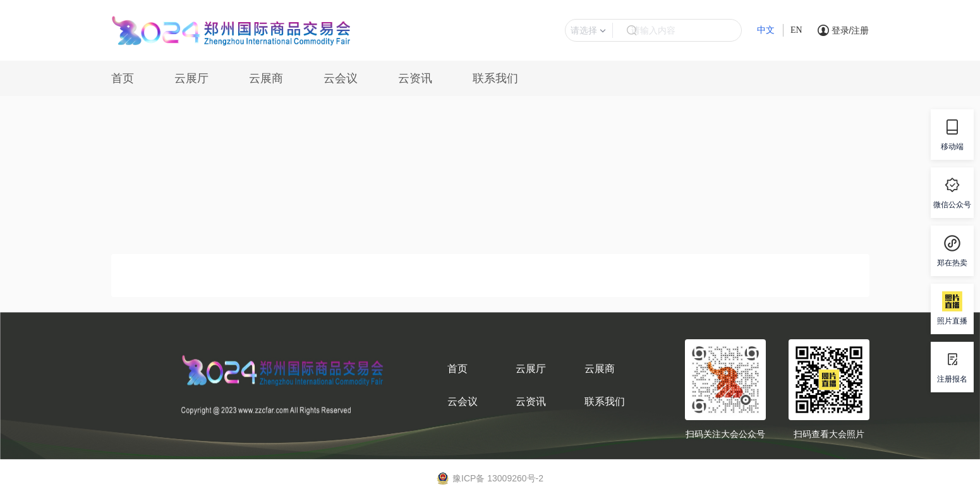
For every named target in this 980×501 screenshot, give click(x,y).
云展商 (266, 78)
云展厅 (191, 78)
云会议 (341, 78)
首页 (123, 78)
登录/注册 (850, 30)
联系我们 (495, 78)
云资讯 (415, 78)
